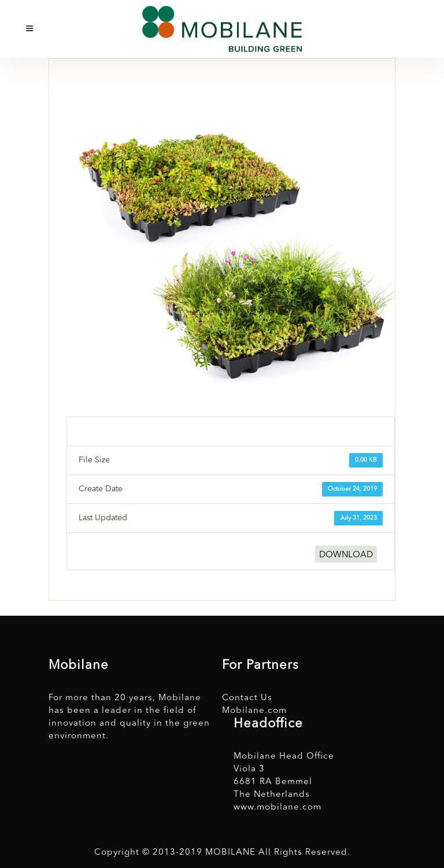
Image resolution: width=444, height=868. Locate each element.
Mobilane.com (254, 711)
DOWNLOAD (346, 555)
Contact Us (247, 698)
